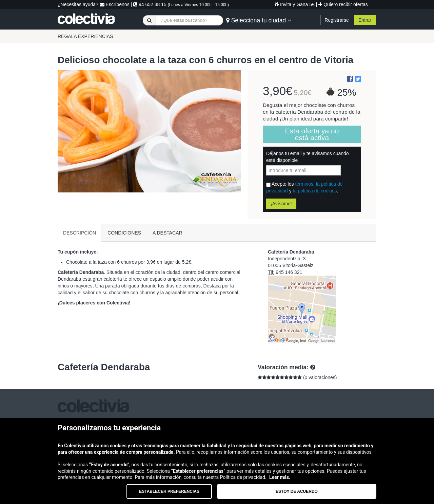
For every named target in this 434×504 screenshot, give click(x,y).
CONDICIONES (124, 233)
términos (304, 184)
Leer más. (280, 477)
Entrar (365, 20)
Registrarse (337, 20)
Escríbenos (115, 4)
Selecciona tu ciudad (259, 20)
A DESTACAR (167, 233)
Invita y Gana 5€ (295, 4)
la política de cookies (315, 191)
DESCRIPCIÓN (80, 233)
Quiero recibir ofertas (343, 4)
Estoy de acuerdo (297, 491)
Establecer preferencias (169, 491)
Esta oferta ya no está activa (312, 134)
